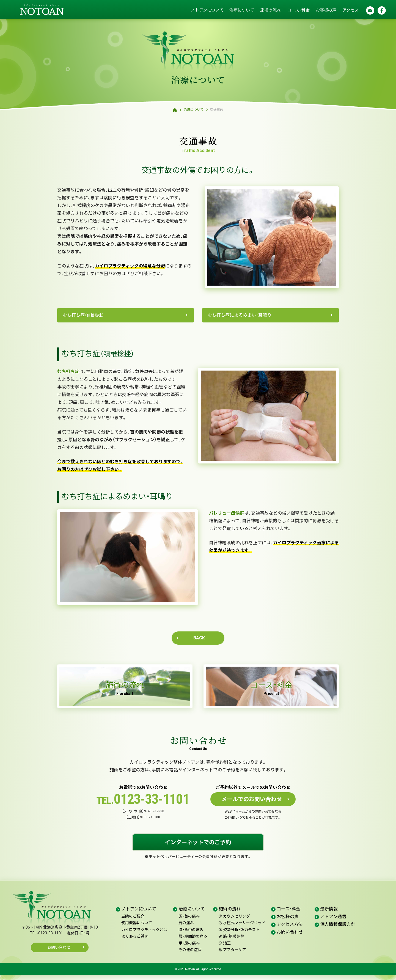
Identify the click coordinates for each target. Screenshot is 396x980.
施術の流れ (270, 10)
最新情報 (329, 914)
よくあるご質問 (135, 942)
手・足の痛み (189, 948)
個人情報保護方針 (338, 929)
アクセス (350, 10)
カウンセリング (234, 921)
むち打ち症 (83, 315)
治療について (241, 10)
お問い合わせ (59, 953)
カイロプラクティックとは (144, 935)
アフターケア (232, 955)
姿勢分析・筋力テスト (239, 935)
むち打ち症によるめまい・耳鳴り (240, 315)
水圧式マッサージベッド (242, 928)
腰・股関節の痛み (193, 942)
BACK (199, 638)
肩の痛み (186, 928)
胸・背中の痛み (191, 935)
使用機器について (137, 928)
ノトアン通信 (333, 922)
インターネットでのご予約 (198, 848)
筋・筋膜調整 (231, 942)
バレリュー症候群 (227, 513)
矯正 (225, 948)
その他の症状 (190, 955)
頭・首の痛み (189, 921)
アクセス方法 (290, 929)
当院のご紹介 (133, 921)
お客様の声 (325, 10)
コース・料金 (298, 10)
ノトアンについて (206, 10)
